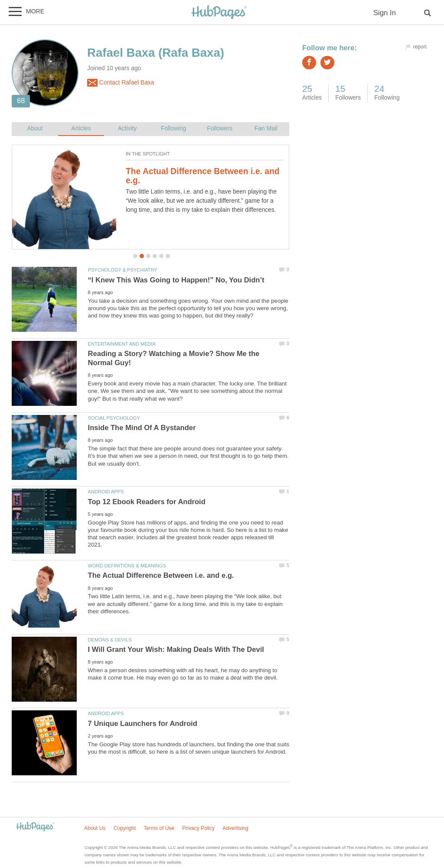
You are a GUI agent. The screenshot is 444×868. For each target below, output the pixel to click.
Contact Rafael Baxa (121, 83)
